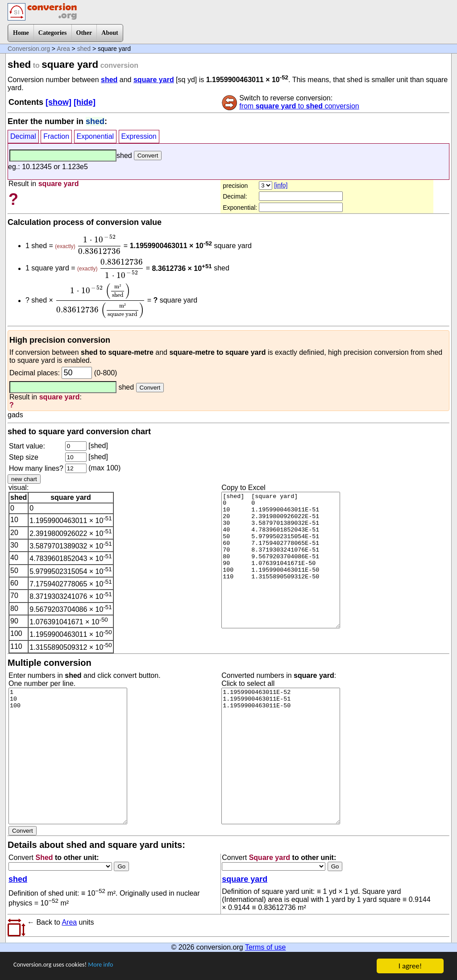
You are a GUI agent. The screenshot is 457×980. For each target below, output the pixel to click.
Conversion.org (29, 49)
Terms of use (266, 947)
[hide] (85, 102)
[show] (58, 102)
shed (84, 49)
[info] (281, 185)
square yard (154, 80)
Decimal (23, 136)
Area (63, 49)
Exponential (96, 136)
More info (119, 967)
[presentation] (99, 245)
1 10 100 (68, 756)
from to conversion (299, 106)
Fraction (56, 136)
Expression (139, 136)
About (110, 33)
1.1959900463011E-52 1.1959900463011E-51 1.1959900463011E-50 (281, 756)
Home (21, 33)
